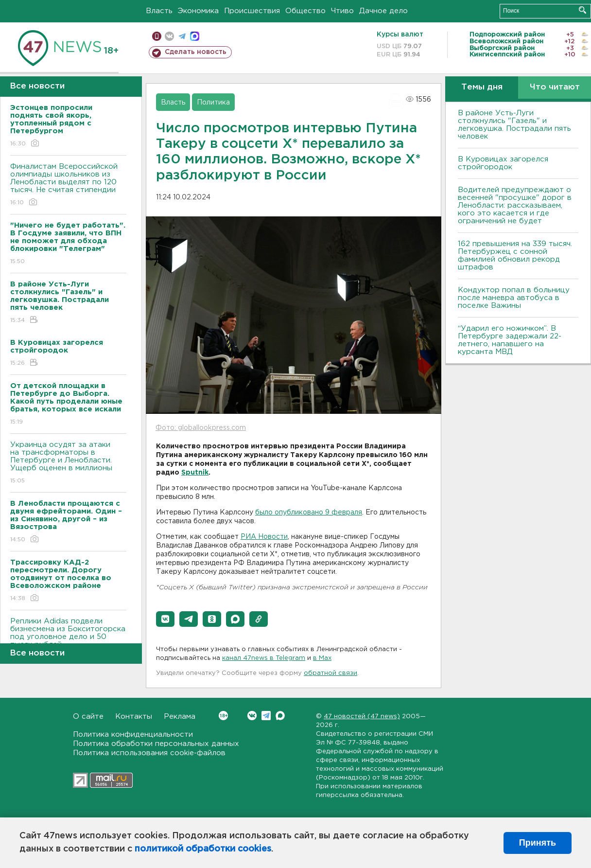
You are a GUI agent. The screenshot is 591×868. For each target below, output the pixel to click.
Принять (538, 843)
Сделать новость (196, 52)
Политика (213, 103)
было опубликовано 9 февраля (309, 513)
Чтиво (342, 11)
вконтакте (169, 36)
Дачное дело (383, 11)
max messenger (195, 36)
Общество (305, 11)
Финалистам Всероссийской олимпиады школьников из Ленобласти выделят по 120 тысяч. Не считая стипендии (68, 185)
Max (280, 716)
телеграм (182, 36)
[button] (165, 619)
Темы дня (482, 87)
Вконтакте (223, 716)
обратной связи (330, 673)
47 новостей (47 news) (362, 717)
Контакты (134, 717)
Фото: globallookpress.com (201, 428)
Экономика (198, 11)
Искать (582, 10)
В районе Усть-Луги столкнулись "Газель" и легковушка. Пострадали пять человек (514, 125)
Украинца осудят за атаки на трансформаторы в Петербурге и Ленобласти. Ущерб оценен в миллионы (68, 463)
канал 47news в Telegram (264, 658)
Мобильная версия (157, 36)
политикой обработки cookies (203, 849)
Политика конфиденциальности (133, 735)
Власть (159, 11)
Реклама (180, 717)
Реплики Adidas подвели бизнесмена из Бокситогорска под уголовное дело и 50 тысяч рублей (68, 640)
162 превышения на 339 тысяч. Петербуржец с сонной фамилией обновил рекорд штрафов (515, 256)
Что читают (555, 87)
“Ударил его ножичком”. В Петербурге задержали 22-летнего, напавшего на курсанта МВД (510, 340)
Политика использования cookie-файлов (149, 753)
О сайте (88, 717)
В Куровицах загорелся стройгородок (503, 163)
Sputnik (195, 473)
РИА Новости (264, 537)
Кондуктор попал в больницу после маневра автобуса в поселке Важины (514, 298)
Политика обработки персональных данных (156, 744)
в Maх (322, 658)
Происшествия (252, 11)
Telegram (266, 716)
